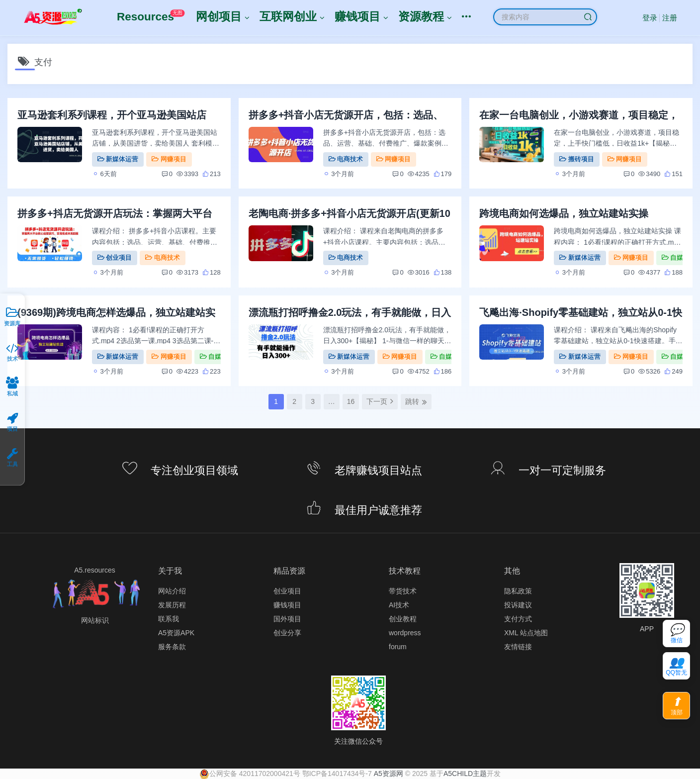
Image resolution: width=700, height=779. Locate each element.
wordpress (405, 633)
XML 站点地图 (526, 633)
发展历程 (172, 605)
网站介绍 (172, 591)
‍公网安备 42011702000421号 (250, 774)
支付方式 (518, 619)
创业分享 (287, 633)
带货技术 (403, 591)
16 (351, 401)
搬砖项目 (576, 159)
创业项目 (115, 257)
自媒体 (676, 257)
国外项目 (287, 619)
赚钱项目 (287, 605)
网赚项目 (169, 159)
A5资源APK (176, 633)
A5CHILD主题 (465, 774)
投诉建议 (518, 605)
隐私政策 (518, 591)
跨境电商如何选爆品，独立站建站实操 (564, 213)
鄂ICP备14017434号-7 (337, 774)
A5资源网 (389, 774)
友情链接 (518, 647)
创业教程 (403, 619)
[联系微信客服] (676, 633)
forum (398, 647)
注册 (670, 18)
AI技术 (399, 605)
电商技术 (346, 159)
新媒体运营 (118, 159)
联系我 (169, 619)
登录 (650, 18)
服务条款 (172, 647)
